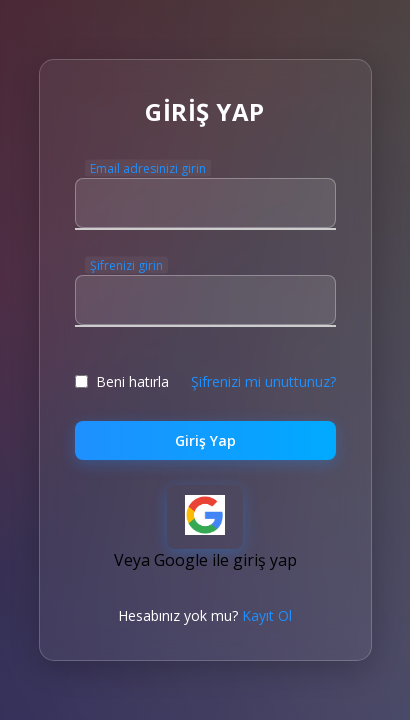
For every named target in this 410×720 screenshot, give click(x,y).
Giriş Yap (205, 440)
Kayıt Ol (267, 615)
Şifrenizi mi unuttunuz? (263, 381)
